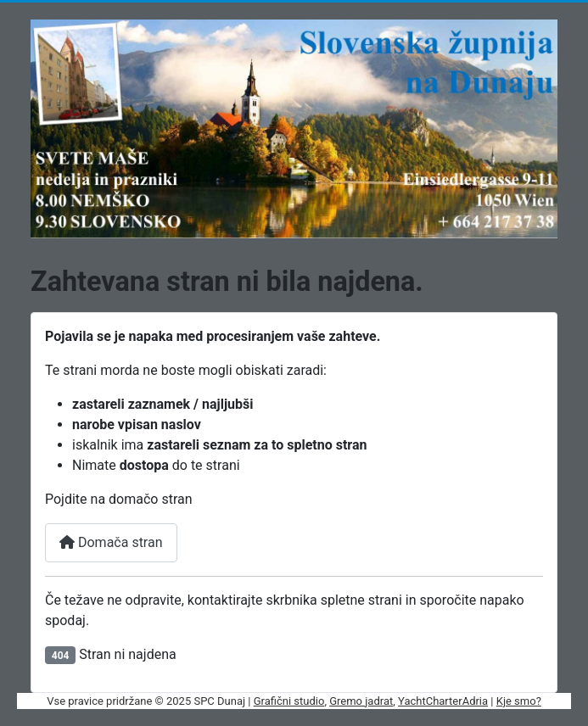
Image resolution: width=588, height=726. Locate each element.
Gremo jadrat (361, 701)
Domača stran (111, 542)
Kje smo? (519, 701)
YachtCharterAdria (443, 701)
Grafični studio (289, 701)
